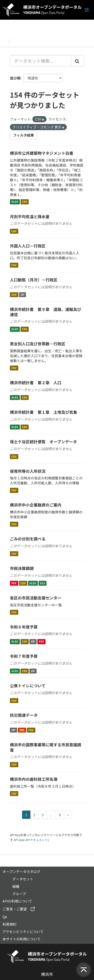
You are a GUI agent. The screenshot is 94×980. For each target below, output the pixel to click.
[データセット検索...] (40, 61)
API (16, 840)
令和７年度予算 (24, 656)
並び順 (15, 78)
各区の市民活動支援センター (36, 598)
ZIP (23, 295)
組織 (16, 886)
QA (5, 917)
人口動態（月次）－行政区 (34, 280)
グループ (19, 894)
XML (22, 730)
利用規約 (9, 924)
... (51, 815)
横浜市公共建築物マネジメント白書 (42, 153)
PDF (14, 583)
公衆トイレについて (28, 686)
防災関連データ (24, 715)
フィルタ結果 (23, 135)
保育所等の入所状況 (28, 471)
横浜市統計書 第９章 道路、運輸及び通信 (46, 312)
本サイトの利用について (22, 939)
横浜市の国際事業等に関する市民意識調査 (46, 747)
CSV (25, 202)
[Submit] (77, 61)
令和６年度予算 (24, 627)
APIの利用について (17, 901)
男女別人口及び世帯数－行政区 (38, 344)
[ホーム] (5, 40)
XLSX (15, 202)
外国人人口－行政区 (28, 246)
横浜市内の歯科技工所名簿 (34, 779)
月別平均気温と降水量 (30, 216)
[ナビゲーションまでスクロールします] (87, 10)
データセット (26, 40)
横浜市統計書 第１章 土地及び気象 (44, 412)
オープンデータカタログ (21, 872)
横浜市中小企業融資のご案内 (36, 505)
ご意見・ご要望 (15, 909)
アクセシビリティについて (23, 932)
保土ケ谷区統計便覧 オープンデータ (43, 442)
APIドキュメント (37, 840)
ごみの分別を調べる (28, 539)
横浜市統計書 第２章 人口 (36, 383)
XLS (43, 583)
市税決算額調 (22, 568)
